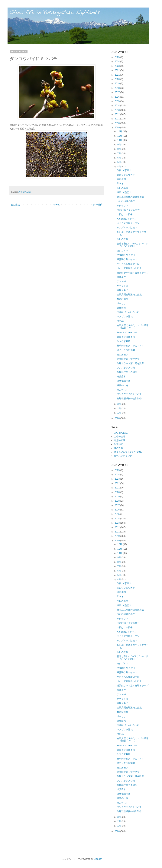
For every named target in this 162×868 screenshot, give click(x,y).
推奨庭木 (121, 377)
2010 (118, 123)
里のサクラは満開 (126, 350)
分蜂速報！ (122, 308)
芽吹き (120, 184)
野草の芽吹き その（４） (130, 346)
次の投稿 (15, 205)
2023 (118, 66)
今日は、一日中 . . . (127, 214)
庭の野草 (118, 448)
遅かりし (121, 303)
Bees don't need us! (127, 333)
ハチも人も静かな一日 (128, 264)
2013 (118, 110)
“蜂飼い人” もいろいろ (128, 312)
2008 (118, 418)
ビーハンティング (123, 456)
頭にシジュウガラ (126, 175)
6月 (119, 158)
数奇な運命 (122, 299)
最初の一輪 (122, 385)
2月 (119, 409)
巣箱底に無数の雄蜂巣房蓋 (130, 197)
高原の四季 (120, 440)
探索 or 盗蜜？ (124, 192)
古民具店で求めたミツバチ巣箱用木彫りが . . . (133, 327)
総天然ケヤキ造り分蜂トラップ (133, 273)
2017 (118, 92)
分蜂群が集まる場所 (127, 372)
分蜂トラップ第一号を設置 (130, 363)
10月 (120, 140)
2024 (118, 62)
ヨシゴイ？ (122, 251)
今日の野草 (122, 239)
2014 (118, 106)
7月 (119, 153)
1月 (119, 413)
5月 (119, 162)
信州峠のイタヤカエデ (128, 210)
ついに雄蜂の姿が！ (127, 201)
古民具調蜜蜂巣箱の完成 (129, 295)
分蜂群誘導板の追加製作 (129, 399)
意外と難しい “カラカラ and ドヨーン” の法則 (132, 245)
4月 (119, 167)
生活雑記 (118, 444)
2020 (118, 79)
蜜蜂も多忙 (122, 290)
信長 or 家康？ (124, 170)
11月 (120, 136)
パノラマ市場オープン (128, 223)
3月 (119, 404)
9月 (119, 145)
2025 (118, 57)
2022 (118, 70)
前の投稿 (98, 205)
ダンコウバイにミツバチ (129, 394)
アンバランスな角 (126, 368)
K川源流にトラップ (127, 219)
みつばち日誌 (25, 192)
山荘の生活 (120, 437)
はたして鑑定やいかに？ (129, 268)
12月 (120, 131)
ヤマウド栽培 (124, 341)
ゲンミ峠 (121, 281)
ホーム (57, 205)
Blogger (98, 859)
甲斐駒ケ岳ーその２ (127, 259)
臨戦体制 (121, 179)
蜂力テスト (122, 390)
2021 (118, 75)
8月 (119, 149)
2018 (118, 88)
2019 (118, 84)
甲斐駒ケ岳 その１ (126, 255)
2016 (118, 97)
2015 (118, 101)
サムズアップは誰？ (127, 228)
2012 (118, 114)
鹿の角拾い (122, 355)
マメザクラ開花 (125, 317)
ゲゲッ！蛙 (122, 286)
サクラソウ (122, 206)
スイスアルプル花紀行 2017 (128, 452)
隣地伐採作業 (124, 381)
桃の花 (120, 321)
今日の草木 (122, 188)
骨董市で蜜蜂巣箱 (126, 337)
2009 (118, 128)
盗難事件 (121, 277)
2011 (118, 119)
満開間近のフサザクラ (128, 359)
